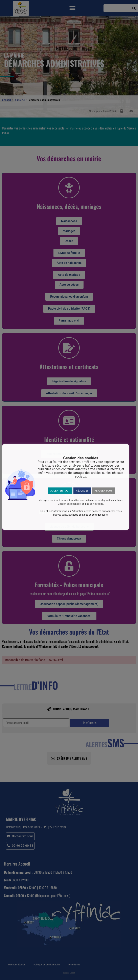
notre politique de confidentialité (90, 515)
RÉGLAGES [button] (82, 491)
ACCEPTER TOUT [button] (60, 491)
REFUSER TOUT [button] (103, 491)
